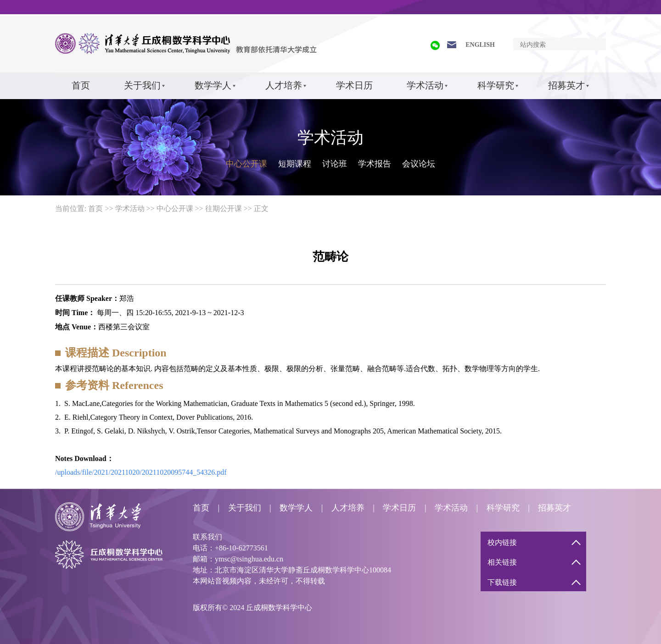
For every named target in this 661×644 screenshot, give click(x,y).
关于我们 (142, 85)
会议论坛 (419, 164)
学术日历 (354, 85)
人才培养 (284, 85)
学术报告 (375, 164)
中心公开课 (246, 164)
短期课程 (295, 164)
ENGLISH (480, 45)
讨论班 (335, 164)
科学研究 (496, 85)
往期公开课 (224, 208)
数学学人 (213, 85)
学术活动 (425, 85)
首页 (81, 85)
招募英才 (566, 85)
